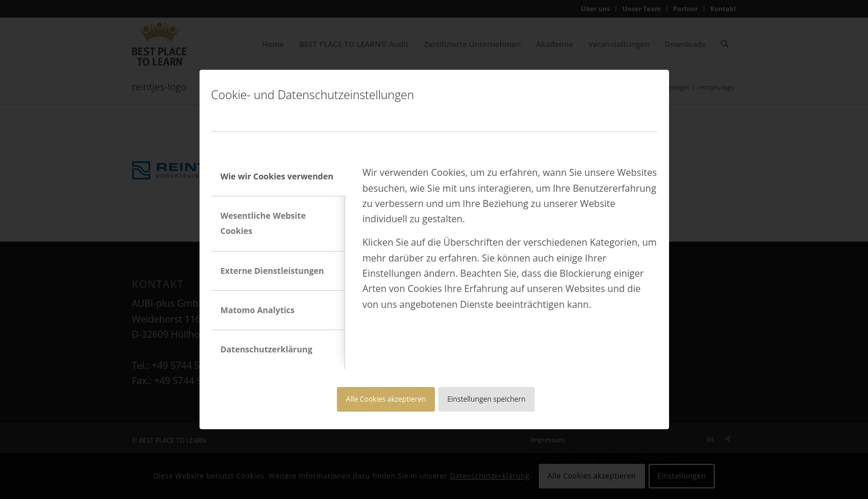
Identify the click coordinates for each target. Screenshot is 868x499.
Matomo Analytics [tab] (258, 310)
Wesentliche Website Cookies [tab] (263, 223)
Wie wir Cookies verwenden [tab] (277, 176)
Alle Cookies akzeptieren (386, 399)
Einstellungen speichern (486, 399)
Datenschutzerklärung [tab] (267, 349)
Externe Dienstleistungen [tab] (273, 271)
